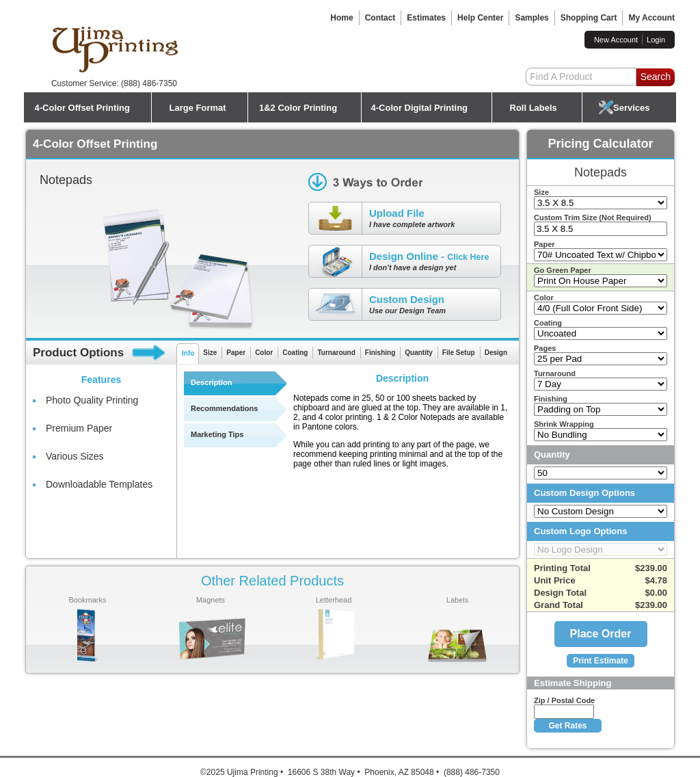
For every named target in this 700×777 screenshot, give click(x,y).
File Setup (459, 353)
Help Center (480, 18)
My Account (651, 18)
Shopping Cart (589, 18)
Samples (531, 18)
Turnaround (336, 353)
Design (496, 353)
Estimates (426, 18)
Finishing (380, 353)
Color (264, 353)
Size (210, 353)
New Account (616, 40)
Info (188, 353)
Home (341, 18)
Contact (380, 18)
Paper (236, 353)
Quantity (419, 353)
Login (656, 40)
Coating (295, 353)
